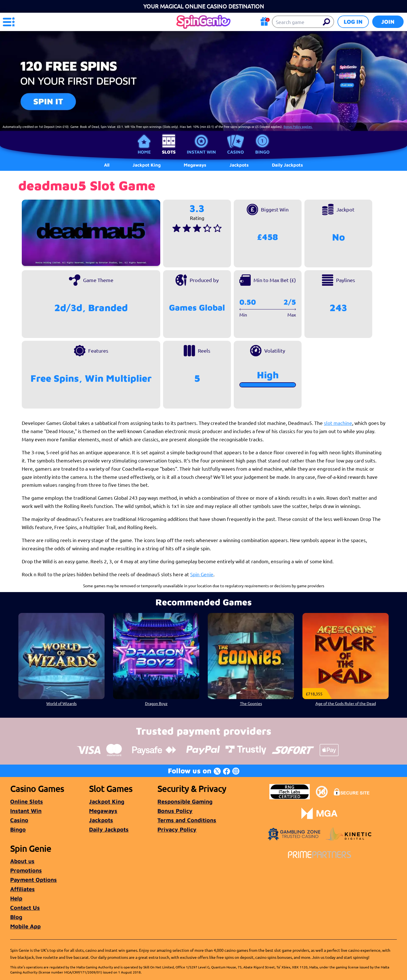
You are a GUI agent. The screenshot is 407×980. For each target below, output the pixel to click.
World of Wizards (61, 703)
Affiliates (22, 889)
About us (22, 861)
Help (16, 898)
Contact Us (25, 908)
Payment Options (33, 880)
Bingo (262, 152)
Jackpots (101, 820)
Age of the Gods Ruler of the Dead (346, 703)
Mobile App (25, 926)
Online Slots (27, 801)
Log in (353, 22)
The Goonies (251, 703)
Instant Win (201, 152)
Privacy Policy (177, 829)
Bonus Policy (175, 811)
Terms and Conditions (187, 820)
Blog (16, 917)
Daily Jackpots (109, 829)
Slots (169, 152)
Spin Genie (202, 574)
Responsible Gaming (185, 801)
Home (144, 152)
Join (388, 22)
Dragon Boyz (156, 703)
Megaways (103, 811)
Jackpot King (107, 801)
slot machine (338, 423)
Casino (236, 152)
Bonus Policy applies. (298, 126)
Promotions (26, 870)
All (107, 165)
